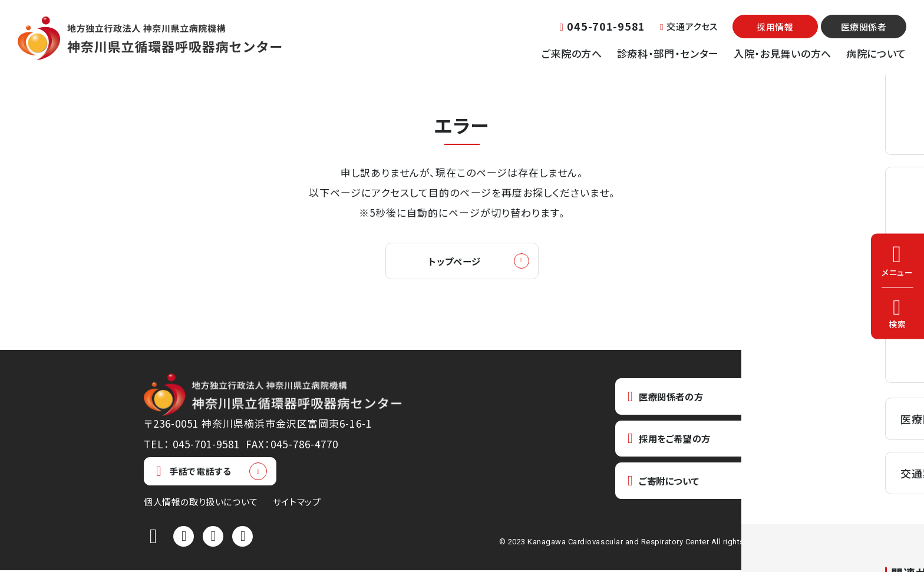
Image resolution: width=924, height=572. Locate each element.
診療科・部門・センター (668, 53)
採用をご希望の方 (675, 443)
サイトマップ (297, 503)
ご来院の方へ (572, 53)
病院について (876, 53)
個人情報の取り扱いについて (201, 503)
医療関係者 (864, 27)
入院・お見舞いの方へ (783, 53)
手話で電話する (194, 473)
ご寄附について (669, 487)
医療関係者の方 (671, 399)
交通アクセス (689, 26)
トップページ (454, 262)
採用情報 (775, 27)
